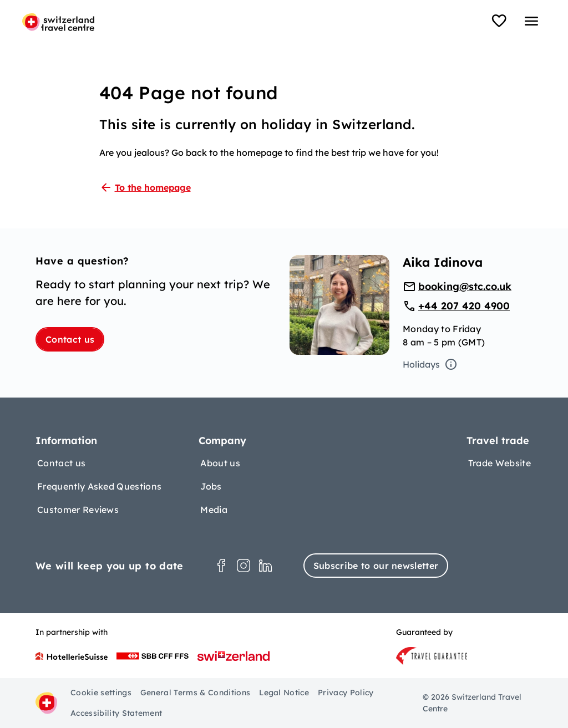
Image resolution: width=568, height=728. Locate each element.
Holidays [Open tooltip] (430, 364)
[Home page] (58, 22)
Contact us (70, 339)
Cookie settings (101, 693)
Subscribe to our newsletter (376, 566)
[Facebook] (221, 566)
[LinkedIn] (266, 566)
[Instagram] (244, 566)
